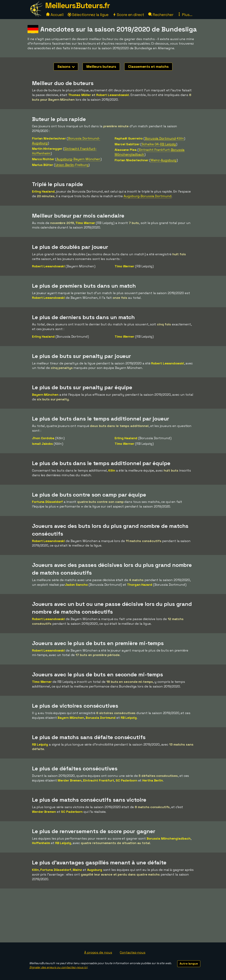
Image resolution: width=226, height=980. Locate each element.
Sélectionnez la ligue (88, 15)
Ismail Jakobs (42, 444)
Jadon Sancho (76, 585)
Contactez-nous (133, 952)
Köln (112, 470)
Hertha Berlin (153, 780)
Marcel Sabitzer (127, 144)
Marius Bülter (43, 165)
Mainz (77, 870)
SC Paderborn (126, 780)
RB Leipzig (129, 718)
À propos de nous (98, 952)
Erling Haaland (43, 191)
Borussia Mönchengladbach (169, 838)
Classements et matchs (148, 67)
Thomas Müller (80, 95)
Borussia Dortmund (101, 718)
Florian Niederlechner (49, 138)
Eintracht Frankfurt (99, 780)
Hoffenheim (41, 843)
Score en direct (128, 15)
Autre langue (189, 964)
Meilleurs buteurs (101, 67)
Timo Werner (85, 223)
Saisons (66, 67)
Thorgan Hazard (140, 585)
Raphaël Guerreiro (129, 138)
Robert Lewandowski (113, 95)
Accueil (55, 15)
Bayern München (45, 395)
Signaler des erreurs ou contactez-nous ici (58, 967)
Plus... (185, 15)
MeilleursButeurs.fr (78, 5)
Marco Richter (43, 159)
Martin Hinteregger (47, 149)
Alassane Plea (126, 150)
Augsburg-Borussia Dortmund (147, 196)
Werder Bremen (70, 780)
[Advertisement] (113, 915)
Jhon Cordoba (43, 438)
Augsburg (95, 870)
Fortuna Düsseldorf (47, 502)
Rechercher (161, 15)
